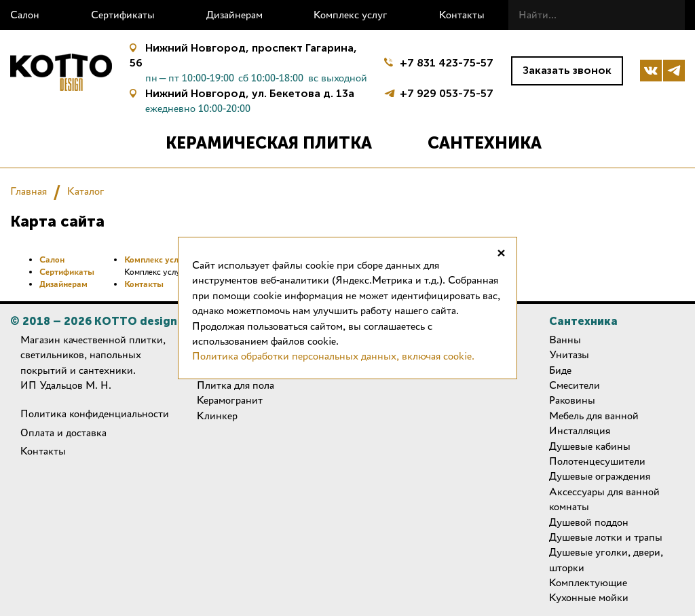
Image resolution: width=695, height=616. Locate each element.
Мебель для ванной (594, 416)
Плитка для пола (236, 385)
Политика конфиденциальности (95, 413)
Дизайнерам (234, 15)
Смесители (575, 385)
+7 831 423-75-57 (447, 63)
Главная (29, 191)
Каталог (86, 191)
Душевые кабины (590, 446)
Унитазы (569, 354)
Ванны (565, 340)
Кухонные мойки (589, 597)
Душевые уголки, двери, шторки (606, 559)
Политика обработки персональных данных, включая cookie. (333, 356)
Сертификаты (123, 15)
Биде (560, 370)
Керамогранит (230, 400)
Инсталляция (580, 430)
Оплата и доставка (63, 432)
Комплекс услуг (351, 15)
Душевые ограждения (600, 476)
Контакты (462, 15)
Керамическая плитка (269, 143)
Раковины (572, 400)
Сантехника (485, 143)
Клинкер (217, 416)
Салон (25, 15)
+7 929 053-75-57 (447, 92)
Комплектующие (588, 582)
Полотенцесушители (597, 461)
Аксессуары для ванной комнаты (604, 499)
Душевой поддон (589, 522)
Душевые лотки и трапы (606, 537)
